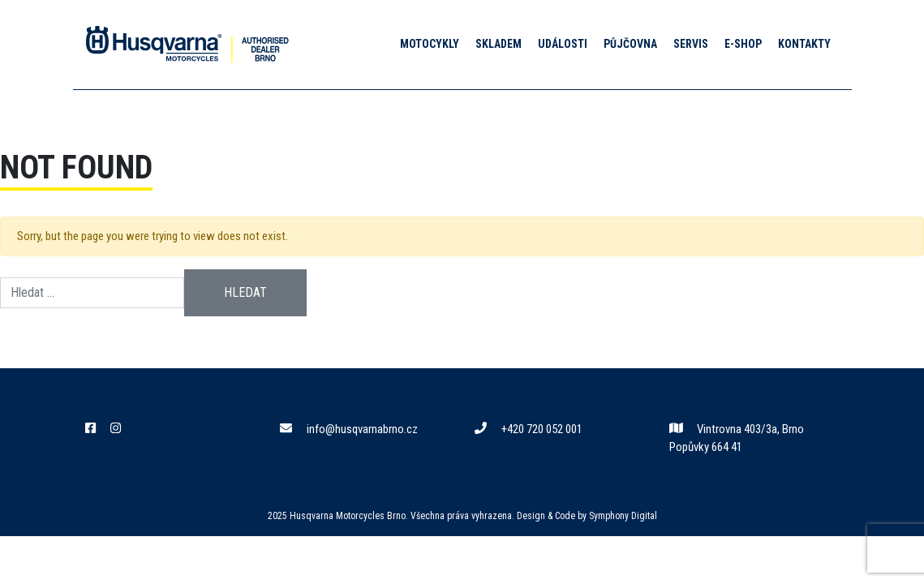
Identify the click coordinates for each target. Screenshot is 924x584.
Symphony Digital (623, 516)
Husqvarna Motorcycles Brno (348, 516)
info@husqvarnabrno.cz (349, 429)
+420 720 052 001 (529, 429)
